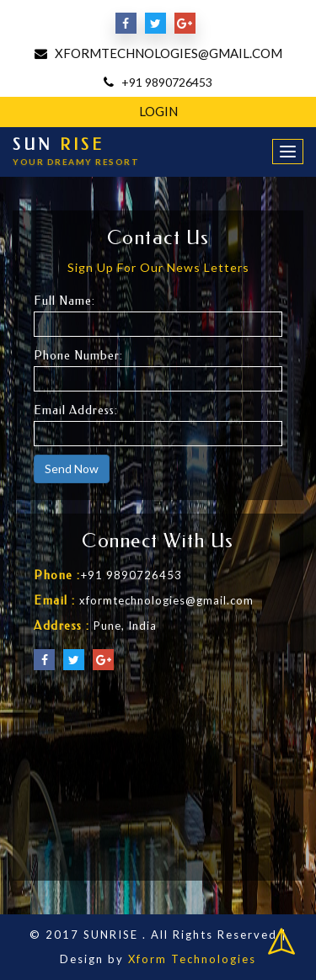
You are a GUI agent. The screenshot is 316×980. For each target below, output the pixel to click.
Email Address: (76, 410)
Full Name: (64, 301)
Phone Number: (78, 356)
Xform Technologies (192, 959)
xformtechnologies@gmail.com (169, 53)
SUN (76, 152)
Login (158, 111)
